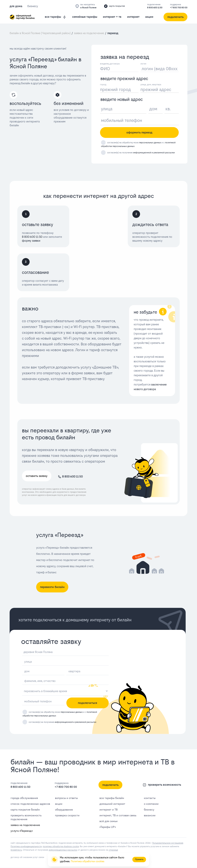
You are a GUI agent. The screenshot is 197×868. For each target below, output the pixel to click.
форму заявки (31, 241)
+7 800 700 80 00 (179, 8)
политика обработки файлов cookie (61, 846)
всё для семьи (109, 821)
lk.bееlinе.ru (16, 850)
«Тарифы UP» (108, 827)
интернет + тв (112, 17)
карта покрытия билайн (25, 810)
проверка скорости (67, 815)
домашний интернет (112, 804)
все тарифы (56, 17)
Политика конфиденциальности (26, 846)
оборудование (64, 810)
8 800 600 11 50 (155, 8)
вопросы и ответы (66, 798)
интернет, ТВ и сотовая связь (118, 815)
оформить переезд (139, 132)
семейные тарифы (85, 17)
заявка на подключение (25, 825)
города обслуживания (24, 798)
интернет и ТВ (109, 810)
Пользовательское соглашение (168, 843)
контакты (150, 798)
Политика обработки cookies (88, 861)
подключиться (88, 703)
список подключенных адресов (30, 804)
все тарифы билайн (112, 798)
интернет (133, 17)
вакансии (150, 815)
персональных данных (150, 143)
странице (113, 850)
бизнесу (149, 810)
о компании (151, 804)
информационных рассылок (63, 850)
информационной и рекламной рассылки (154, 153)
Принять (139, 859)
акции (149, 17)
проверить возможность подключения (26, 817)
